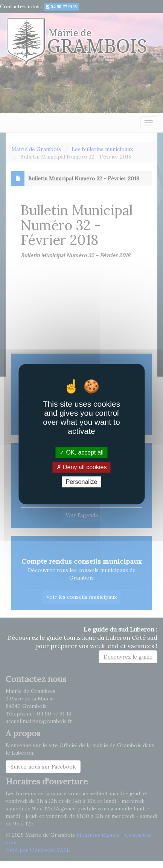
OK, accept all (81, 452)
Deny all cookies (82, 467)
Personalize (82, 482)
